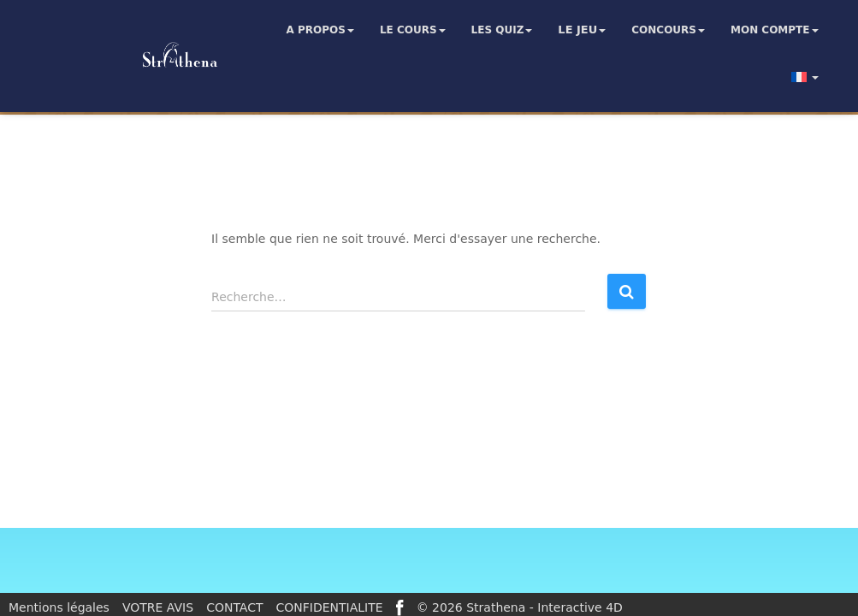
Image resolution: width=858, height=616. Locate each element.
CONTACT (234, 607)
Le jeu (582, 30)
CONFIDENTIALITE (330, 607)
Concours (668, 30)
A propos (320, 30)
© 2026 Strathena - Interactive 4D (520, 607)
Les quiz (502, 30)
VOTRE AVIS (158, 607)
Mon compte (775, 30)
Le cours (413, 30)
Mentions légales (59, 607)
